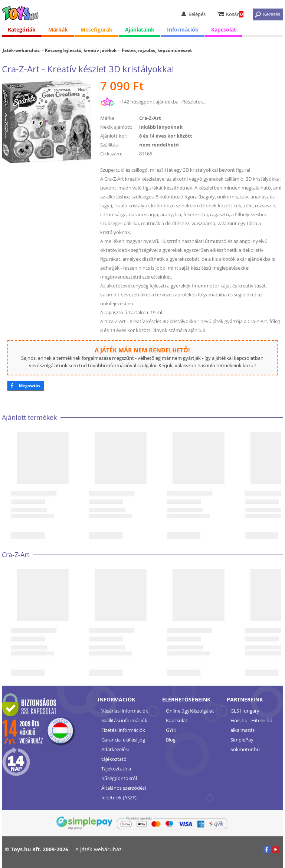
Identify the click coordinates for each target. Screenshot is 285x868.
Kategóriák (22, 29)
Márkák (58, 29)
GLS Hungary (245, 711)
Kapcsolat (224, 29)
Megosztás (30, 386)
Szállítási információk (124, 720)
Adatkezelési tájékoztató (115, 754)
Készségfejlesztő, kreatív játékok (81, 50)
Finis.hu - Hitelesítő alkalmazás (251, 725)
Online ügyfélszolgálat (190, 711)
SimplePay (242, 740)
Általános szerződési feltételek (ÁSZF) (124, 793)
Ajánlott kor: (114, 136)
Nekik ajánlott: (116, 127)
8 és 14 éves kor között (166, 136)
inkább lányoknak (161, 127)
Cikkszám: (111, 154)
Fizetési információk (123, 730)
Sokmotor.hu (245, 749)
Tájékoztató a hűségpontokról (119, 773)
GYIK (171, 730)
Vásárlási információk (125, 711)
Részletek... (194, 102)
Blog (171, 740)
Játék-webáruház (21, 50)
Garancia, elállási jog (123, 740)
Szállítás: (109, 145)
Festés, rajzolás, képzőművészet (157, 50)
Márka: (108, 118)
